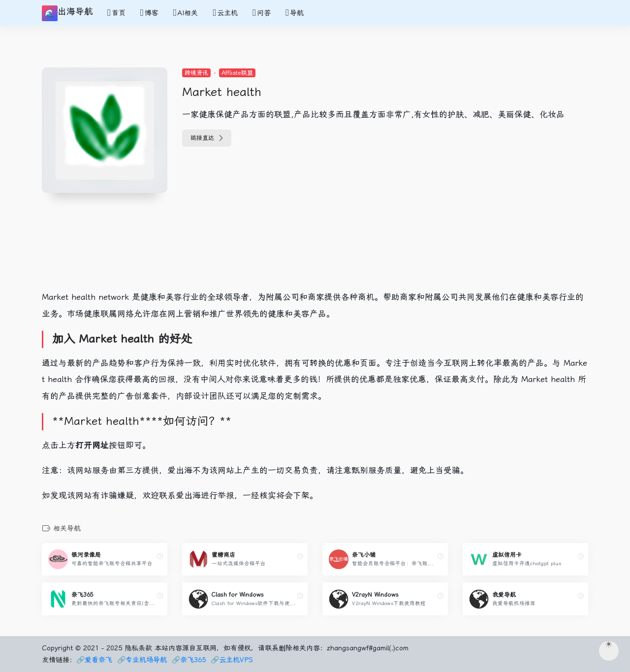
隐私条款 (138, 648)
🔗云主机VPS (232, 660)
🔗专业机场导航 (142, 660)
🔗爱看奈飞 (94, 660)
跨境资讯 (196, 73)
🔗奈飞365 (189, 660)
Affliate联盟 (237, 73)
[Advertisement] (224, 256)
